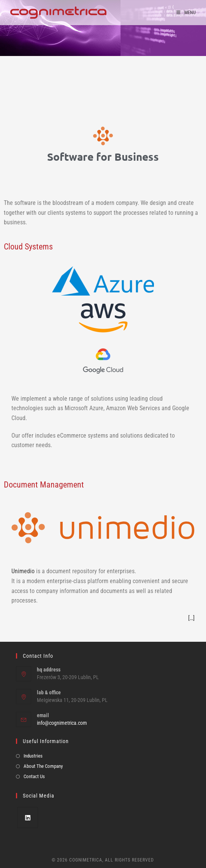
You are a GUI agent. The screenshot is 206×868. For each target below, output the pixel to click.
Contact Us (34, 776)
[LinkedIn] (28, 818)
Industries (33, 756)
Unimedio (23, 571)
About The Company (43, 766)
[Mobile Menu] (186, 13)
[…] (191, 618)
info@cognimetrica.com (62, 723)
